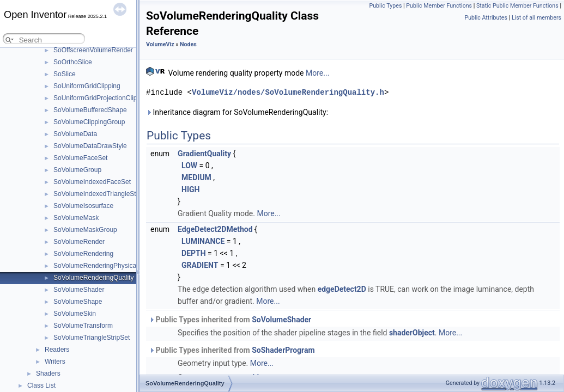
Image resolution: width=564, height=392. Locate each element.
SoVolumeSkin (75, 314)
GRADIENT (200, 265)
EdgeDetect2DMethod (215, 229)
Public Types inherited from (230, 320)
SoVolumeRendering (83, 254)
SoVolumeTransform (83, 326)
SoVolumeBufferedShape (90, 110)
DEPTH (194, 253)
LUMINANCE (203, 241)
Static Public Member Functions (517, 6)
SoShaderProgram (283, 350)
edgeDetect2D (342, 289)
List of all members (536, 18)
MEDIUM (196, 177)
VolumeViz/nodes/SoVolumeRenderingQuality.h (288, 92)
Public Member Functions (439, 6)
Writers (55, 362)
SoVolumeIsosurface (83, 206)
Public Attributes (486, 18)
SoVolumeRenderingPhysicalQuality (106, 266)
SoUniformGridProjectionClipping (101, 98)
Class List (41, 385)
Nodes (188, 44)
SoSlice (65, 74)
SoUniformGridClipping (87, 86)
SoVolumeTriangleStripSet (92, 338)
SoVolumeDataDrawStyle (90, 146)
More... (317, 73)
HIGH (190, 189)
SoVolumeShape (78, 302)
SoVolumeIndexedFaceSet (92, 182)
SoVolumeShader (79, 290)
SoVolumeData (75, 134)
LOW (189, 166)
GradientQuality (204, 154)
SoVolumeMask (76, 218)
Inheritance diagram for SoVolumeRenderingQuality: (237, 112)
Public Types (385, 6)
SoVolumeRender (79, 242)
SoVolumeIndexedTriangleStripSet (103, 194)
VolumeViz (160, 44)
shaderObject (412, 333)
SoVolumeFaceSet (80, 158)
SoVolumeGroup (77, 170)
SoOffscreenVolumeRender (93, 50)
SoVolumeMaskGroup (85, 230)
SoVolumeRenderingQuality (93, 278)
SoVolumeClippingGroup (89, 122)
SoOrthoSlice (73, 62)
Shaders (48, 373)
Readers (57, 350)
